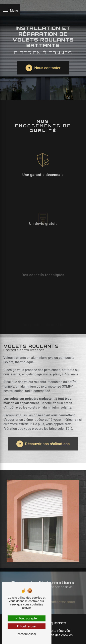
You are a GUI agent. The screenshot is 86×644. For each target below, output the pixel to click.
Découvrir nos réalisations (43, 438)
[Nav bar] (10, 10)
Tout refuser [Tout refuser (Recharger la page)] (27, 626)
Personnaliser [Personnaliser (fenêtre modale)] (27, 634)
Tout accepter (26, 618)
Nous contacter (43, 68)
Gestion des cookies (58, 635)
